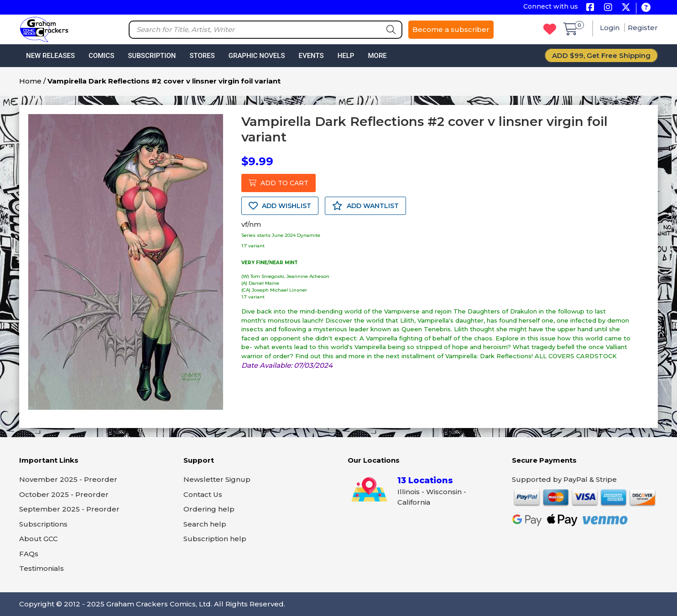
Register (643, 28)
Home (30, 81)
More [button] (377, 56)
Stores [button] (202, 56)
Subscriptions (43, 524)
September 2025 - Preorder (69, 509)
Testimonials (42, 568)
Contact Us (203, 494)
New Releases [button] (50, 56)
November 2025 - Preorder (68, 479)
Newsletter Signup (217, 479)
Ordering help (209, 509)
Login (611, 28)
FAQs (29, 554)
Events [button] (311, 56)
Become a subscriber (451, 29)
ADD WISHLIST (280, 206)
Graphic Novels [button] (257, 56)
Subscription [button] (152, 56)
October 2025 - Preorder (64, 494)
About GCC (39, 539)
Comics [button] (101, 56)
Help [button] (346, 56)
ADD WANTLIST (365, 206)
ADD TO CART (279, 183)
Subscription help (215, 539)
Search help (205, 524)
